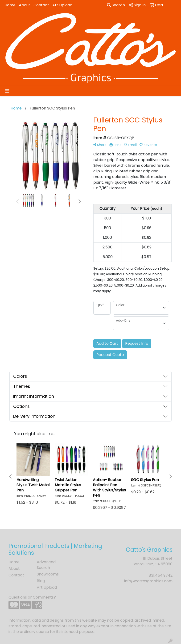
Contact (41, 5)
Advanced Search (46, 565)
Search (116, 5)
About (25, 5)
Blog (41, 581)
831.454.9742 (161, 575)
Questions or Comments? (32, 597)
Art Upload (62, 5)
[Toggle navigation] (7, 91)
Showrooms (48, 574)
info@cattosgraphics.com (148, 581)
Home (10, 5)
